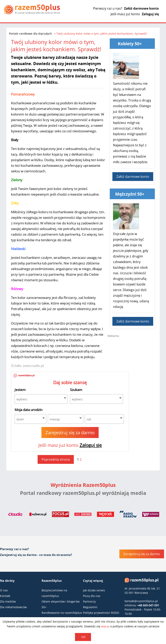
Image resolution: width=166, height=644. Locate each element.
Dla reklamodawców (13, 607)
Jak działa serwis (94, 590)
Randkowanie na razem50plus (62, 613)
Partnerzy (89, 601)
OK (83, 637)
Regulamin (90, 607)
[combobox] (41, 399)
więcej (105, 626)
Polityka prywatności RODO (101, 613)
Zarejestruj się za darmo (70, 432)
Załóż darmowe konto (141, 8)
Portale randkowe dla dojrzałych (30, 34)
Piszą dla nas (92, 596)
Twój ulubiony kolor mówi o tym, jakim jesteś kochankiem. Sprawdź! (102, 34)
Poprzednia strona (56, 459)
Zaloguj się (150, 14)
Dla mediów (8, 601)
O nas (4, 590)
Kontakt (5, 596)
